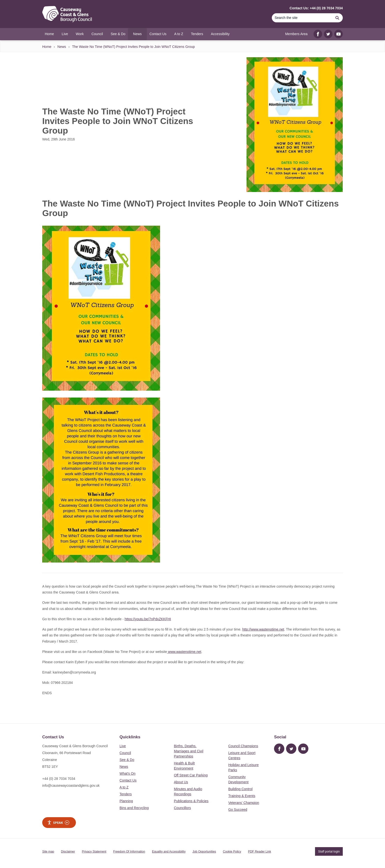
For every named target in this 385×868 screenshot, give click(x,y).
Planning (126, 801)
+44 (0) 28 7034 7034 (59, 779)
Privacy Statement (94, 852)
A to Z (124, 787)
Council (125, 753)
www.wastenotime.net (184, 652)
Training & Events (242, 796)
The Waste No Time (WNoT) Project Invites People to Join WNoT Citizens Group (133, 47)
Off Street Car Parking (191, 775)
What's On (128, 773)
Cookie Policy (232, 852)
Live (123, 746)
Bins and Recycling (134, 808)
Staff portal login (329, 852)
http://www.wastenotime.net (263, 629)
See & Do (127, 760)
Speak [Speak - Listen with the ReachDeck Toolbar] (58, 823)
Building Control (241, 789)
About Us (181, 782)
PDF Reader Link (260, 852)
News (62, 47)
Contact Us (128, 780)
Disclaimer (68, 852)
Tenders (126, 794)
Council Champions (243, 746)
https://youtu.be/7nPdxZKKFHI (148, 619)
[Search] (302, 18)
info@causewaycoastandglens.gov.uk (71, 785)
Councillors (182, 808)
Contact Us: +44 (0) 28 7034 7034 (316, 8)
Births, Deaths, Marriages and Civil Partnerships (189, 751)
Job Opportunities (204, 852)
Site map (48, 852)
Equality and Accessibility (169, 852)
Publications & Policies (191, 801)
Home (47, 47)
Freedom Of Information (129, 852)
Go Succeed (238, 810)
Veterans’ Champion (244, 803)
